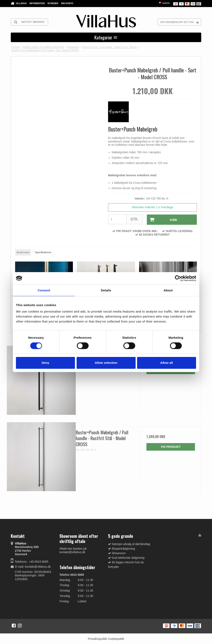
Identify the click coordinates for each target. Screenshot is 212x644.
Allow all (167, 363)
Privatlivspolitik (97, 638)
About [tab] (168, 290)
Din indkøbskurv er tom (181, 22)
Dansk (164, 3)
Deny (45, 363)
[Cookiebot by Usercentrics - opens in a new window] (178, 278)
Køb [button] (162, 220)
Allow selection (106, 363)
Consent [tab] (44, 290)
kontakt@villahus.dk (38, 566)
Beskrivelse (23, 252)
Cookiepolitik (116, 638)
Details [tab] (106, 290)
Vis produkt (171, 446)
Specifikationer (43, 252)
